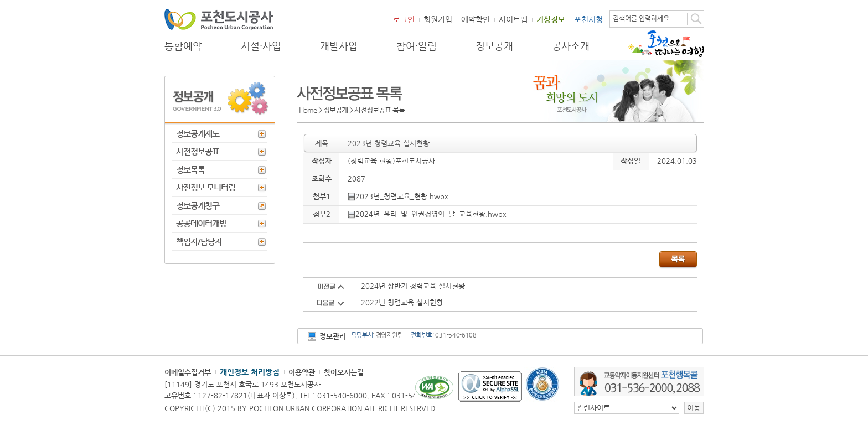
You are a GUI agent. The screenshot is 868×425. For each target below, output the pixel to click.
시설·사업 (261, 46)
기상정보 (551, 19)
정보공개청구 (198, 206)
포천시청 (588, 19)
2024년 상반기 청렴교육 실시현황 (413, 286)
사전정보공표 (198, 151)
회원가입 (438, 19)
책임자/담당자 (199, 242)
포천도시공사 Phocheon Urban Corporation (219, 19)
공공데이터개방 (201, 223)
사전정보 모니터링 (206, 187)
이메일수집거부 (188, 372)
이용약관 (302, 372)
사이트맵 (513, 19)
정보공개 (494, 46)
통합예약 (183, 46)
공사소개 (571, 46)
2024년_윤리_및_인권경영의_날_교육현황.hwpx (427, 214)
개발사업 (339, 46)
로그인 (404, 19)
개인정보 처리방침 (250, 372)
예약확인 (476, 19)
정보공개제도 (198, 134)
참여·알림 (417, 46)
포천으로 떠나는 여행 (666, 44)
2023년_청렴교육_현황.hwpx (398, 196)
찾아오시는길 (344, 372)
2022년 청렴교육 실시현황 (402, 302)
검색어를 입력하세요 (641, 18)
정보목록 (190, 170)
